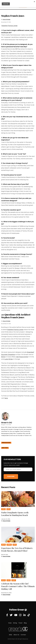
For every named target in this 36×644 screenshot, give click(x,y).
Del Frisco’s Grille (22, 357)
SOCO (3, 357)
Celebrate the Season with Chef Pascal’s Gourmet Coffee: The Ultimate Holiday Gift (18, 586)
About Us (16, 635)
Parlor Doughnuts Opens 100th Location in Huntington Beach (15, 514)
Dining (9, 545)
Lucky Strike (8, 359)
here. (6, 398)
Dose (3, 509)
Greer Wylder (7, 20)
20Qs (10, 635)
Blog (3, 545)
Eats (8, 509)
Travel (20, 623)
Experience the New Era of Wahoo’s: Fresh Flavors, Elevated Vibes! (17, 549)
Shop (14, 580)
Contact (23, 635)
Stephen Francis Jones (9, 26)
